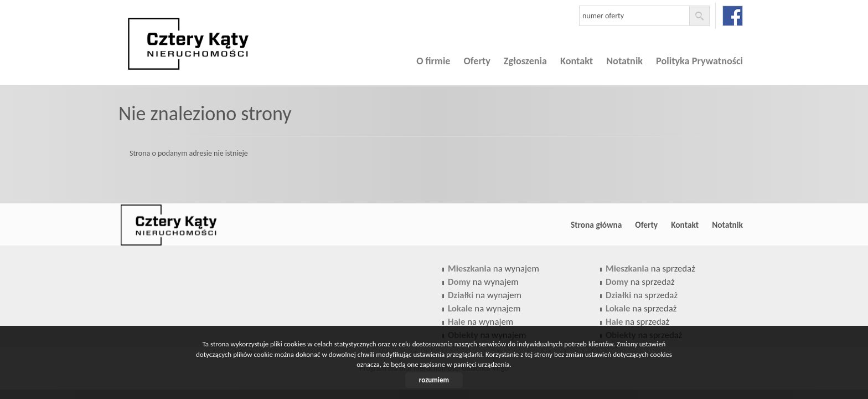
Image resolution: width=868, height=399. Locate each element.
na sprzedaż (650, 268)
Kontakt (577, 61)
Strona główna (596, 225)
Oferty (477, 61)
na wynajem (494, 268)
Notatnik (624, 61)
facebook (733, 16)
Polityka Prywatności (699, 61)
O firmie (433, 61)
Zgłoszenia (525, 61)
